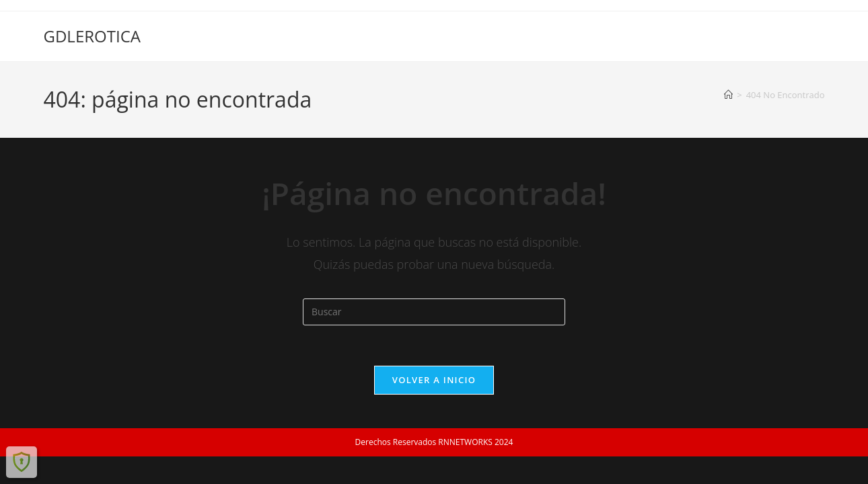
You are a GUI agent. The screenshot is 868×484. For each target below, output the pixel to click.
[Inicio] (728, 95)
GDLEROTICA (92, 36)
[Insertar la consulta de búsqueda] (434, 312)
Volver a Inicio (434, 380)
